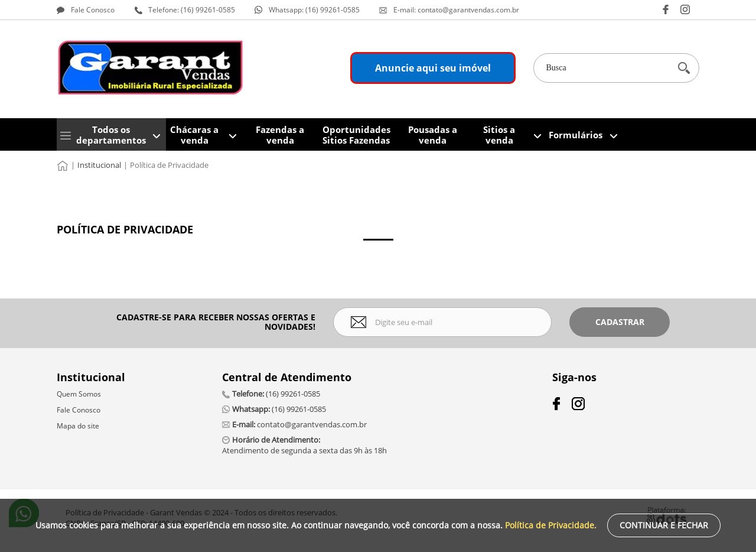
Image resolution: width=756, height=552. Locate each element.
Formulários (576, 135)
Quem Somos (79, 394)
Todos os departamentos (111, 135)
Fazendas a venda (280, 135)
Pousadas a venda (433, 135)
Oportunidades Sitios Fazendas (356, 135)
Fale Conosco (79, 410)
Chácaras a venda (194, 135)
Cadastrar (620, 322)
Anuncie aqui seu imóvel (433, 68)
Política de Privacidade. (551, 525)
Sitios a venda (499, 135)
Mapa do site (78, 426)
